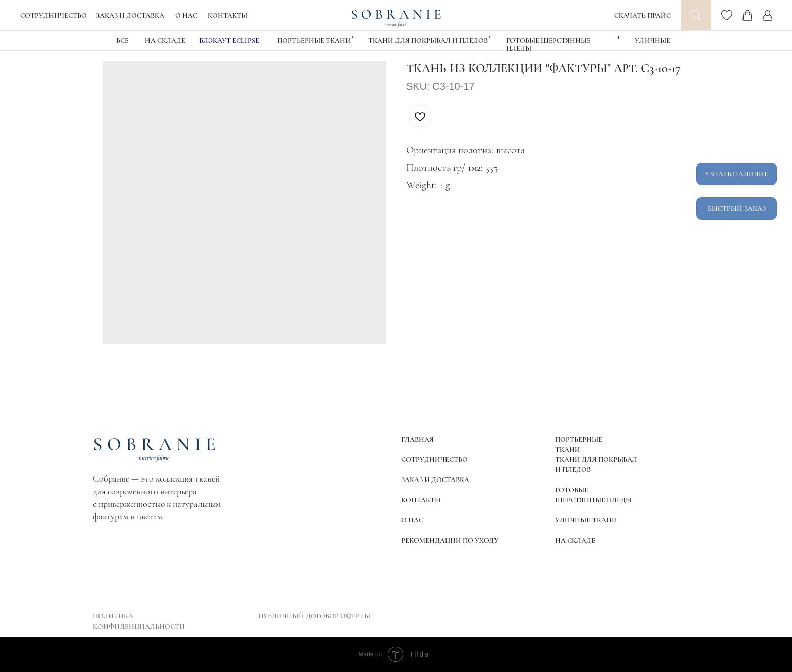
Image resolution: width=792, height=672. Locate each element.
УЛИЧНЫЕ (653, 41)
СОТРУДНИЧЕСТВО (54, 15)
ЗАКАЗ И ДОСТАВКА (130, 15)
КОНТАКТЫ (228, 15)
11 (353, 37)
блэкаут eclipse (229, 41)
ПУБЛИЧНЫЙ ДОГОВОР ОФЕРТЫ (314, 616)
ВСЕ (122, 41)
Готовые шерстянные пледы (549, 44)
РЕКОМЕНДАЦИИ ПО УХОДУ (450, 540)
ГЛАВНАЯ (417, 439)
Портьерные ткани (314, 41)
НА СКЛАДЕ (165, 41)
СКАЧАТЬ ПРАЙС (642, 15)
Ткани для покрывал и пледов (428, 41)
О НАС (186, 15)
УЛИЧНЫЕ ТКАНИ (586, 520)
